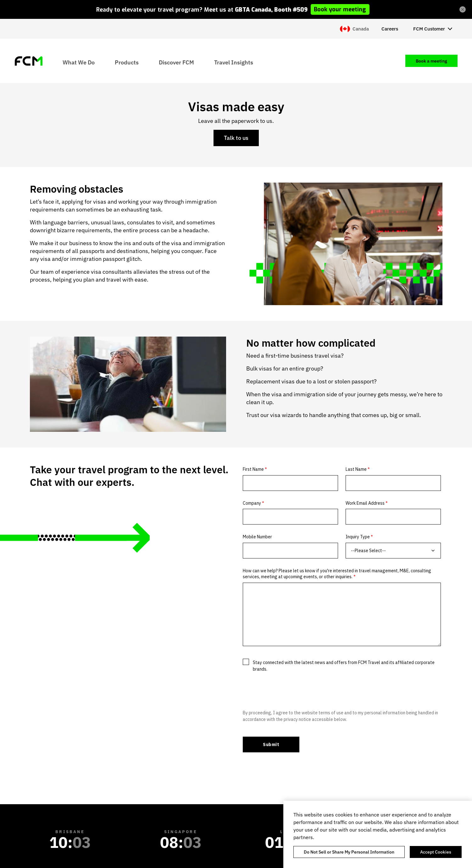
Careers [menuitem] (390, 29)
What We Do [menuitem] (79, 62)
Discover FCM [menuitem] (176, 62)
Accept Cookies (436, 852)
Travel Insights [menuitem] (234, 62)
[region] (378, 834)
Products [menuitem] (127, 62)
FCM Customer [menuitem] (429, 29)
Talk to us (236, 138)
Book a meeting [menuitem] (431, 61)
